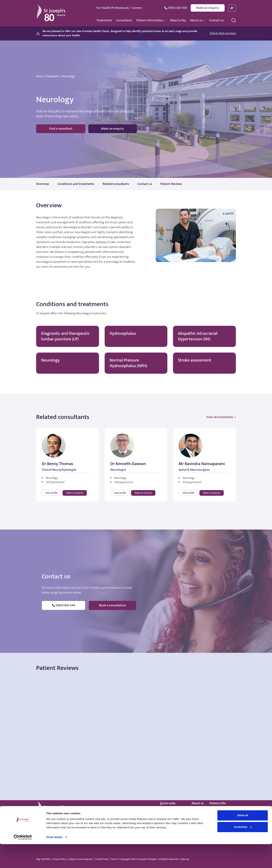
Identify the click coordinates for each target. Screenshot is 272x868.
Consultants (167, 816)
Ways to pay (167, 821)
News (195, 826)
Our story (197, 811)
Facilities (197, 816)
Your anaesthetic (220, 821)
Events (195, 821)
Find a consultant (61, 129)
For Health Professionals (113, 8)
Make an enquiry (208, 8)
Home (40, 76)
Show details (54, 861)
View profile (51, 493)
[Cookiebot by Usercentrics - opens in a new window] (23, 861)
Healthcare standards (173, 826)
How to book (217, 811)
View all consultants (221, 417)
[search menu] (234, 20)
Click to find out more (223, 33)
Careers (137, 8)
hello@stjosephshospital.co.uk (88, 827)
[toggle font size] (232, 8)
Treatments (52, 76)
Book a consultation (113, 605)
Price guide (216, 816)
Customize (243, 851)
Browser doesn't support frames (136, 707)
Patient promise (219, 826)
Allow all (243, 839)
